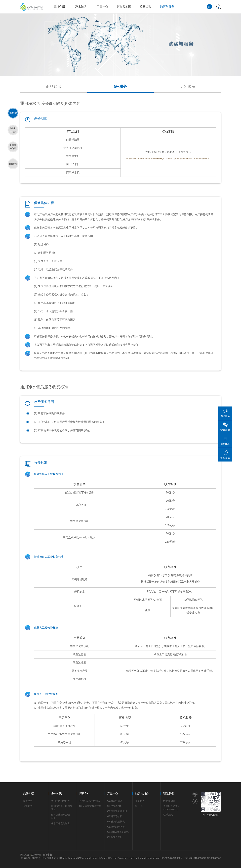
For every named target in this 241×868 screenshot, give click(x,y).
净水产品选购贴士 (60, 823)
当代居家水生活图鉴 (90, 801)
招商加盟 (145, 7)
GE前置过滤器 (115, 801)
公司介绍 (28, 806)
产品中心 (102, 7)
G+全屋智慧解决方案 (90, 806)
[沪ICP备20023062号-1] (173, 858)
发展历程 (28, 801)
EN (209, 7)
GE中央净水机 (115, 806)
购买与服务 (167, 7)
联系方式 (168, 815)
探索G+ (84, 794)
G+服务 (121, 86)
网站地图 (25, 855)
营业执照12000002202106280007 (203, 858)
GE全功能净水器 (116, 827)
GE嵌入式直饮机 (116, 822)
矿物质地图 (124, 7)
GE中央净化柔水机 (117, 811)
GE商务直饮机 (115, 837)
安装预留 (187, 86)
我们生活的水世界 (60, 801)
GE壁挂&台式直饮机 (118, 832)
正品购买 (54, 86)
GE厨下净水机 (115, 816)
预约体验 (225, 441)
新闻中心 (47, 855)
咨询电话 (225, 413)
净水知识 (81, 7)
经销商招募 (169, 801)
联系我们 (169, 794)
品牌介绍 (59, 7)
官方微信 (225, 427)
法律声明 (36, 855)
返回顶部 (225, 454)
